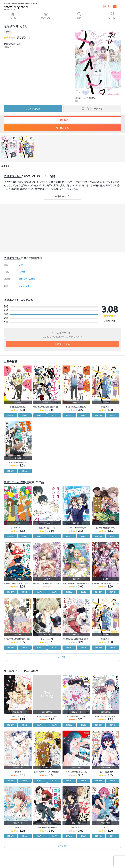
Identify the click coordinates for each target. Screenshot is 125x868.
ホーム (13, 15)
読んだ (25, 415)
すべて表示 (62, 657)
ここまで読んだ (33, 109)
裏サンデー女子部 (27, 279)
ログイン (112, 15)
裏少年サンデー (13, 671)
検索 (79, 15)
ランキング (46, 15)
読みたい (11, 415)
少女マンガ (24, 286)
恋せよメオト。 (12, 176)
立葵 (8, 32)
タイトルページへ (62, 196)
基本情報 (5, 166)
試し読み (63, 120)
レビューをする (63, 344)
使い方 (106, 7)
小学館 (22, 272)
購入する (62, 128)
